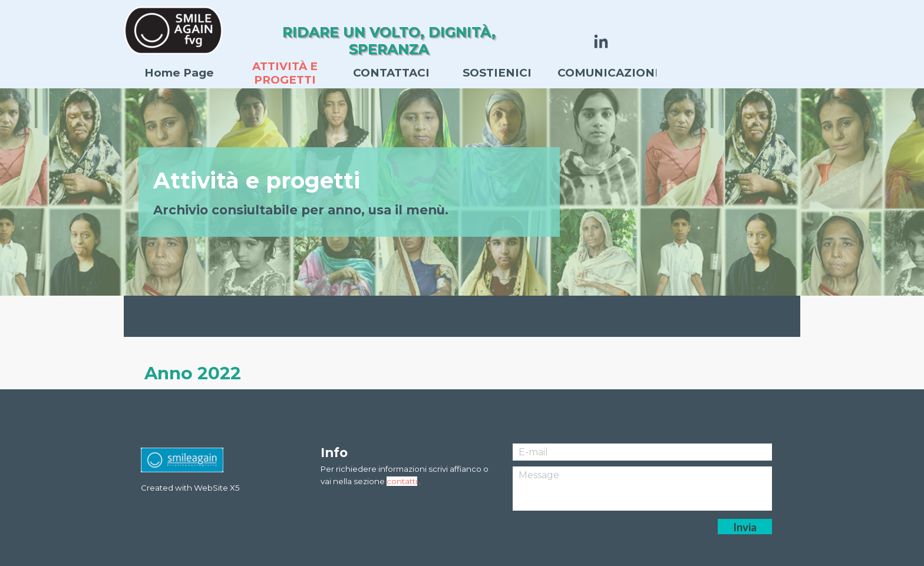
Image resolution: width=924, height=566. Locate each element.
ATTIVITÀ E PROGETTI (285, 73)
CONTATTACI (391, 73)
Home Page (179, 73)
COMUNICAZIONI (608, 73)
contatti (402, 481)
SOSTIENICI (497, 73)
